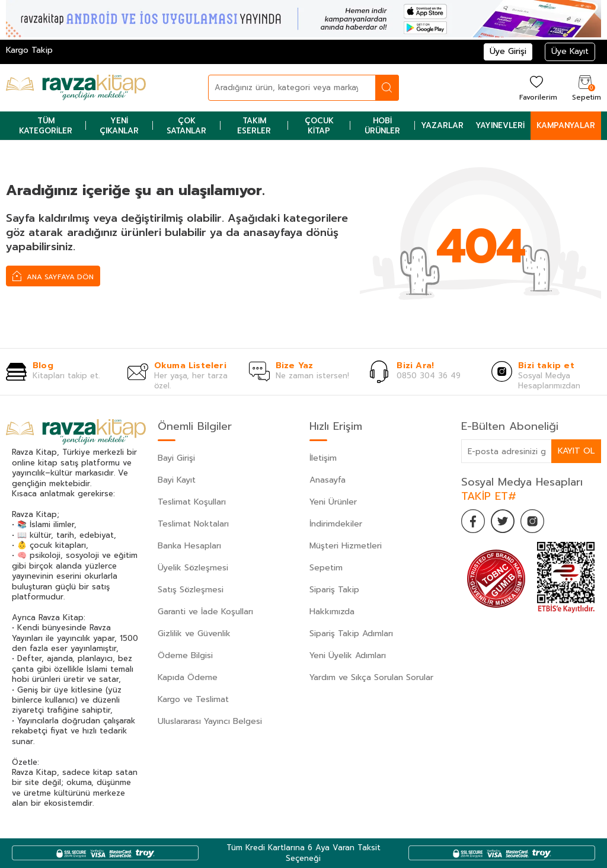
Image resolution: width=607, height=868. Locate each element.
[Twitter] (503, 521)
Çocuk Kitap (319, 126)
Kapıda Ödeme (188, 677)
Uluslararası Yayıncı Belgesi (210, 721)
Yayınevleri (500, 125)
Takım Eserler (254, 126)
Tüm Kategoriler (46, 126)
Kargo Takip (29, 50)
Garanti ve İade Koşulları (205, 612)
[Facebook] (473, 521)
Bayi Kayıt (177, 480)
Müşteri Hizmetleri (346, 546)
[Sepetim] (585, 87)
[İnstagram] (532, 521)
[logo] (76, 88)
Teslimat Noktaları (193, 524)
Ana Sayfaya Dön (53, 276)
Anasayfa (328, 480)
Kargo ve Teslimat (193, 699)
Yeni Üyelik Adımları (348, 655)
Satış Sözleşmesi (191, 590)
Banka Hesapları (189, 546)
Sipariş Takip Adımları (351, 634)
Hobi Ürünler (382, 126)
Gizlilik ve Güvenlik (194, 634)
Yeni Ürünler (333, 502)
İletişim (323, 458)
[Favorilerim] (537, 87)
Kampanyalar (566, 125)
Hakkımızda (332, 612)
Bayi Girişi (176, 458)
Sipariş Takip (334, 590)
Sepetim (326, 568)
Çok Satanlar (186, 126)
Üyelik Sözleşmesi (193, 568)
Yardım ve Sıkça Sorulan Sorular (371, 677)
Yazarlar (442, 125)
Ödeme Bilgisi (185, 655)
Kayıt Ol (576, 451)
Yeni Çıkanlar (119, 126)
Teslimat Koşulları (192, 502)
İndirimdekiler (336, 524)
